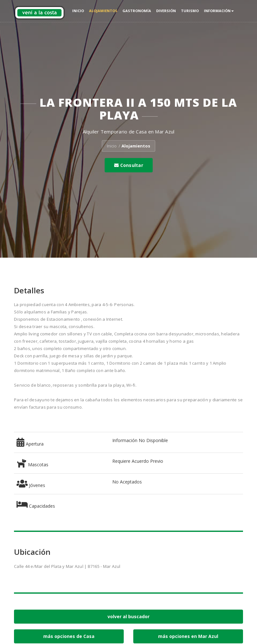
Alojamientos (103, 11)
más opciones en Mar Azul (188, 636)
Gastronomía (137, 11)
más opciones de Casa (69, 636)
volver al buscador (128, 616)
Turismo (190, 11)
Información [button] (219, 11)
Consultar (129, 165)
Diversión (166, 11)
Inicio (78, 11)
